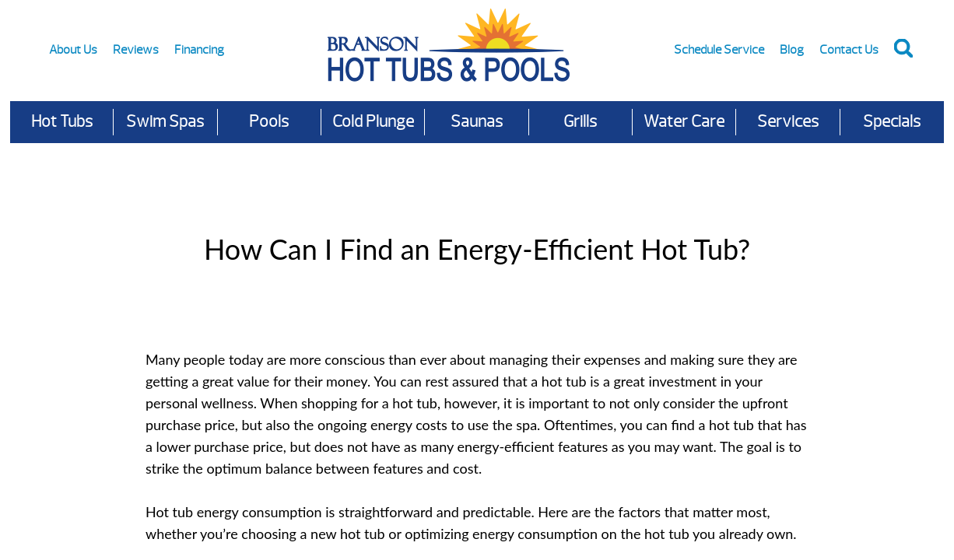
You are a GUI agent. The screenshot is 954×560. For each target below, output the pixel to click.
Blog (792, 50)
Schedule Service (719, 50)
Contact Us (849, 50)
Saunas (477, 122)
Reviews (136, 50)
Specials (892, 122)
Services (788, 122)
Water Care (684, 122)
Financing (199, 50)
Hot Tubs (62, 122)
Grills (580, 122)
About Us (73, 50)
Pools (269, 122)
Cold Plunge (373, 122)
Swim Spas (165, 122)
